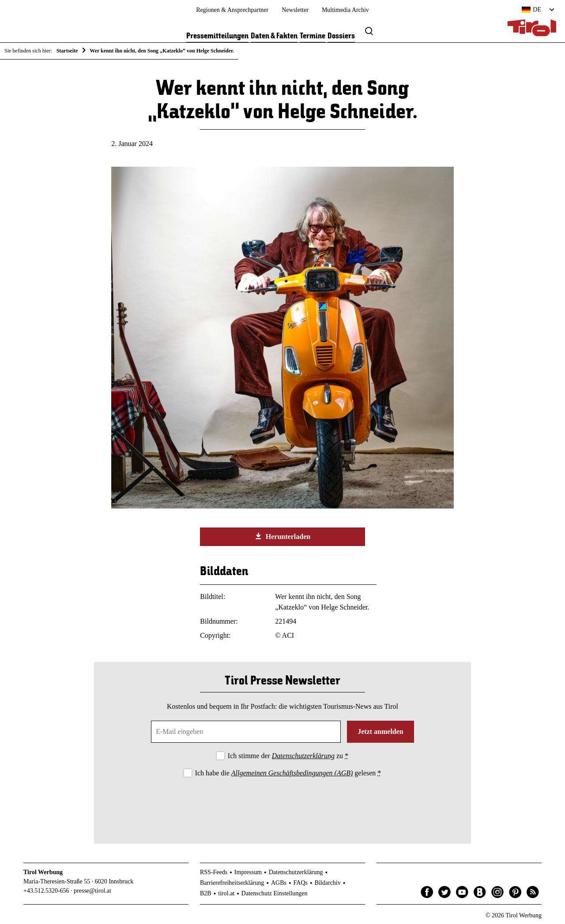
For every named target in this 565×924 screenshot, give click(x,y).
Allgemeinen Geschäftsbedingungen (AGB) (292, 773)
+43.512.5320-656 (46, 891)
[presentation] (282, 803)
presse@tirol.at (92, 891)
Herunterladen (282, 536)
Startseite (67, 51)
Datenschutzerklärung (303, 756)
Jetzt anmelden (380, 731)
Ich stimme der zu (288, 756)
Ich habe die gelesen (288, 773)
